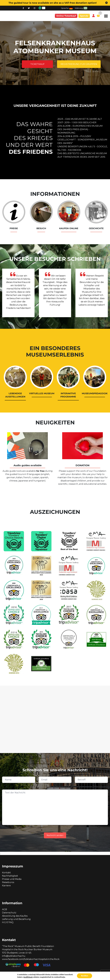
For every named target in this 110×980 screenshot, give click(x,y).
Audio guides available (28, 465)
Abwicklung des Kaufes (15, 916)
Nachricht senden (55, 835)
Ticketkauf (37, 64)
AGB (4, 909)
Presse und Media (12, 879)
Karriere (6, 886)
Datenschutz (9, 913)
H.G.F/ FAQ (8, 922)
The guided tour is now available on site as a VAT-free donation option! (53, 3)
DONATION (82, 465)
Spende (84, 16)
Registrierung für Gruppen (79, 64)
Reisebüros (8, 882)
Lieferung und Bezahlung (16, 919)
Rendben (85, 976)
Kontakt (6, 873)
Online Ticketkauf (66, 16)
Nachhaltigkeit (10, 876)
